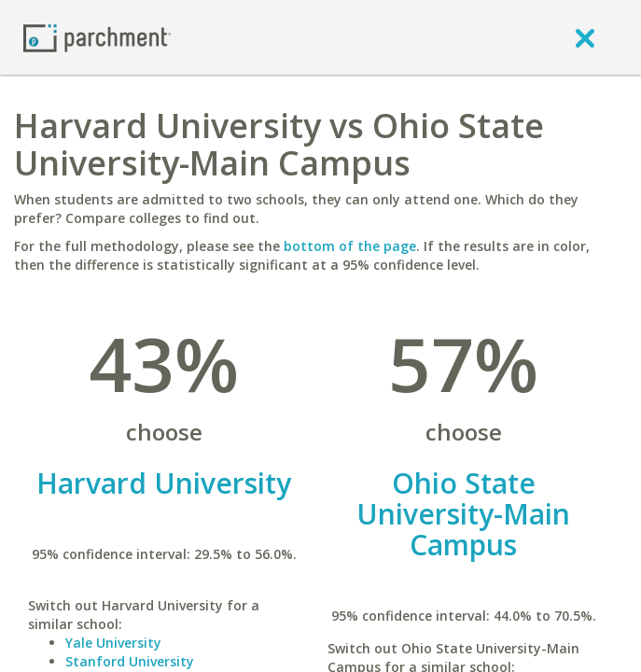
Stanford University (130, 661)
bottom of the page (350, 246)
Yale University (113, 643)
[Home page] (97, 37)
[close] (585, 37)
